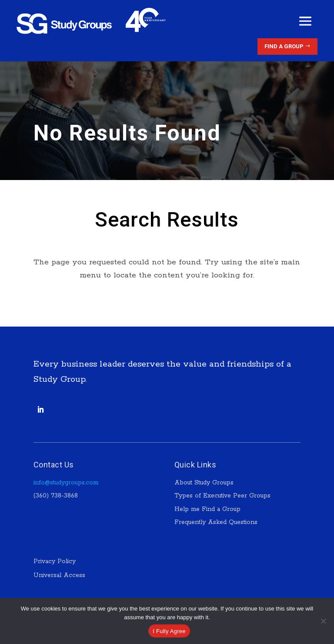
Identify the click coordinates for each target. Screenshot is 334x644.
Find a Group (284, 46)
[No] (323, 621)
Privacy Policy (56, 561)
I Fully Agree (169, 631)
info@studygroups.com (66, 483)
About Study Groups (204, 483)
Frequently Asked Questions (216, 522)
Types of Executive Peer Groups (222, 496)
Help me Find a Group (207, 509)
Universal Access (59, 575)
